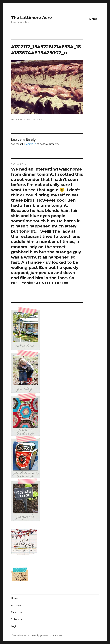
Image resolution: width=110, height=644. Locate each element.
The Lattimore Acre (31, 18)
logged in (31, 144)
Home (15, 598)
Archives (16, 605)
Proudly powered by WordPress (47, 635)
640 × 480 (37, 119)
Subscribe (17, 619)
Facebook (17, 612)
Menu (93, 19)
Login (14, 626)
